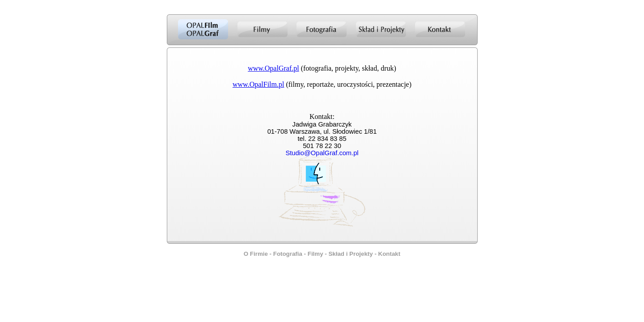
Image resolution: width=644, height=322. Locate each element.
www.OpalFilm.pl (258, 84)
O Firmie (256, 254)
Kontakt (390, 254)
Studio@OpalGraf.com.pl (322, 153)
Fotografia (288, 254)
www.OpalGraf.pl (273, 68)
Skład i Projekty (350, 254)
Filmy (316, 254)
